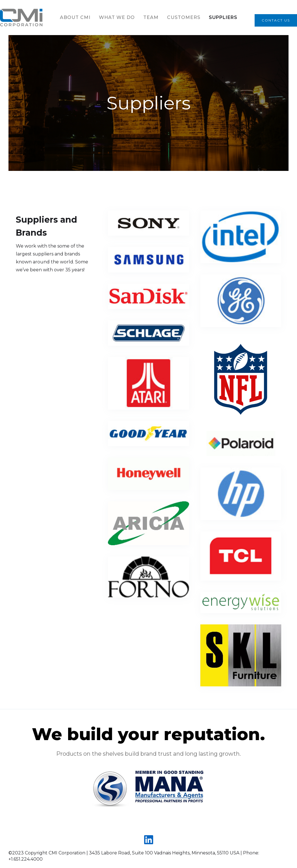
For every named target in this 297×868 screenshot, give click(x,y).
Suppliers (223, 17)
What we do (117, 17)
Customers (184, 17)
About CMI (75, 17)
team (151, 17)
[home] (21, 18)
